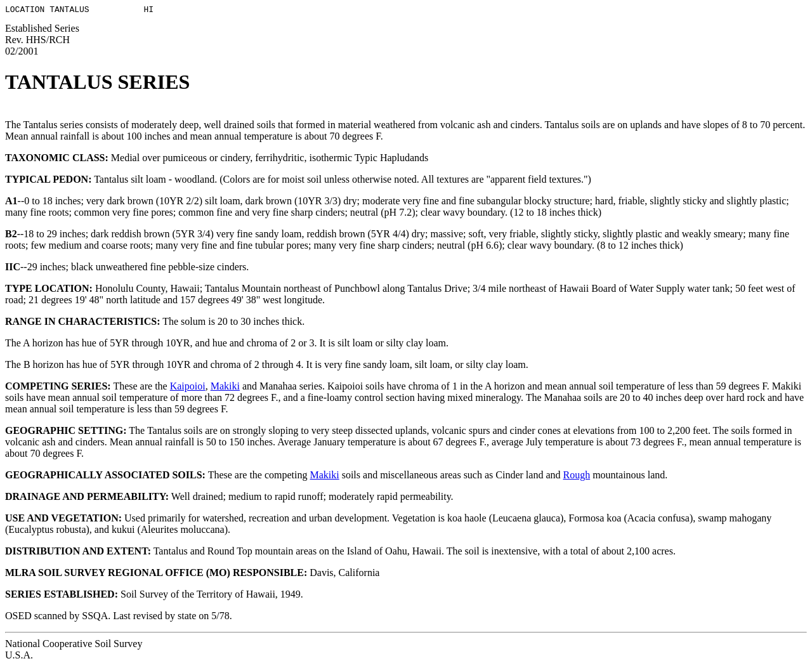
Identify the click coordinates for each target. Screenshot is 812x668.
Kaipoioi (188, 388)
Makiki (225, 388)
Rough (576, 477)
